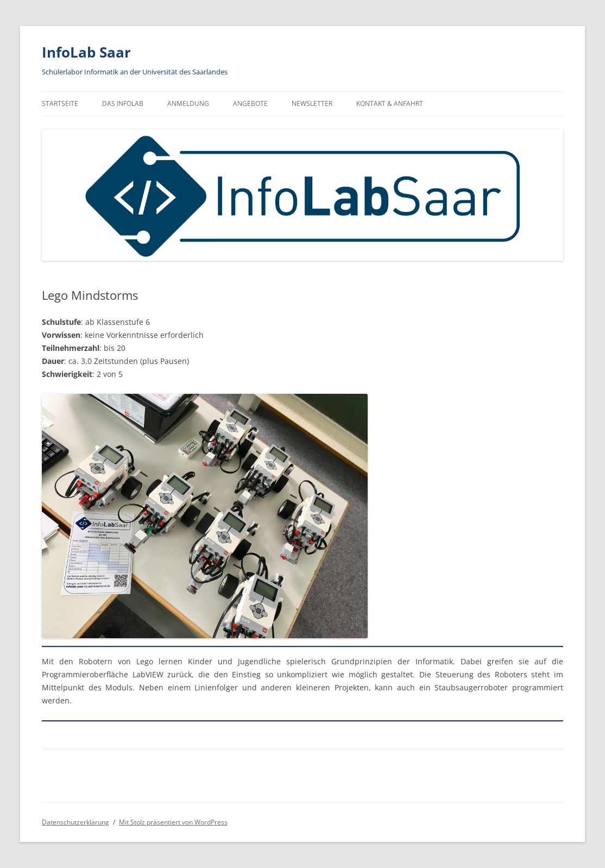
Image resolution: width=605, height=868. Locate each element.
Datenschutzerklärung (75, 822)
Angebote (250, 103)
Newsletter (312, 103)
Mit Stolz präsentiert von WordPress (173, 822)
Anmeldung (188, 103)
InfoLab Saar (86, 52)
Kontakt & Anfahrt (390, 103)
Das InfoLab (123, 103)
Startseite (60, 103)
